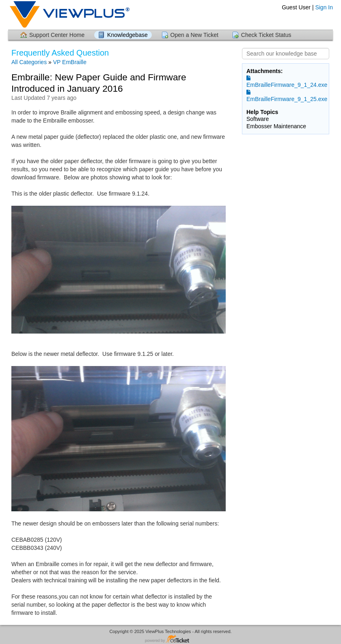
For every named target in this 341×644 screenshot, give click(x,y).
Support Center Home (57, 35)
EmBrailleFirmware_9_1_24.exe (287, 82)
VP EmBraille (70, 62)
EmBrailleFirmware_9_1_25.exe (287, 96)
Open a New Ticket (194, 35)
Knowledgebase (127, 35)
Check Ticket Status (266, 35)
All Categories (29, 62)
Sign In (324, 7)
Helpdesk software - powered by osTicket (170, 639)
